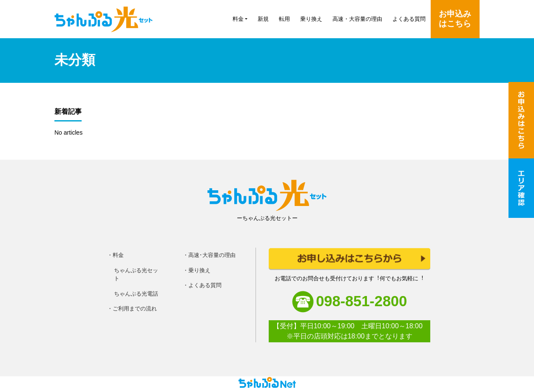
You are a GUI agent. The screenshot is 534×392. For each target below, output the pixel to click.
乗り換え (311, 19)
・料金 (115, 255)
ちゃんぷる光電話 (136, 294)
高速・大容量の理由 (357, 19)
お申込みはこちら (455, 19)
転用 (284, 19)
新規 (263, 19)
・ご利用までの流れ (132, 309)
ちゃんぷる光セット (136, 275)
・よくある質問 (202, 285)
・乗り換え (197, 270)
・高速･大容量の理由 (209, 255)
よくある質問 (409, 19)
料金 (238, 19)
